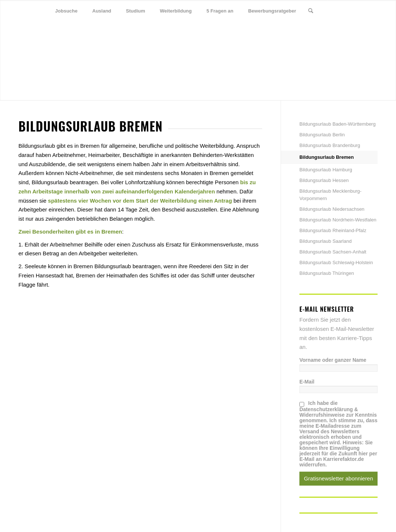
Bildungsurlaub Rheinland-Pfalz (333, 230)
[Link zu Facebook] (350, 11)
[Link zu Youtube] (372, 11)
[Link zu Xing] (361, 11)
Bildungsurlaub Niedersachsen (332, 209)
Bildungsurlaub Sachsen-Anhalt (333, 252)
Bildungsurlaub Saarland (326, 241)
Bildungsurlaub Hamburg (326, 170)
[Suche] (311, 11)
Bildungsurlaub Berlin (322, 135)
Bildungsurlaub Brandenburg (330, 145)
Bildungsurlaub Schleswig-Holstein (336, 262)
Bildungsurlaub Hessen (324, 180)
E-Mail (307, 382)
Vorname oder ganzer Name (333, 360)
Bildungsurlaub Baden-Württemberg (338, 124)
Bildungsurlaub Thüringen (327, 273)
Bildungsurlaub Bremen (326, 157)
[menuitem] (67, 11)
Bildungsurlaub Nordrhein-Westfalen (338, 220)
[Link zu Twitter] (339, 11)
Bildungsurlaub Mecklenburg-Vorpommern (330, 195)
